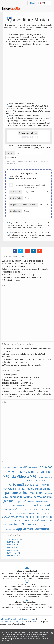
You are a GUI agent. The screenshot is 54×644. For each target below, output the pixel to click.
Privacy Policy (19, 622)
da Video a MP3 (24, 477)
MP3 (11, 179)
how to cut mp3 (43, 497)
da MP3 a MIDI (25, 472)
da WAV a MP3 (13, 556)
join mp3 (9, 501)
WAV (17, 179)
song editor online (21, 497)
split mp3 (22, 501)
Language (44, 3)
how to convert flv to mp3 (27, 520)
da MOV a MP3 (44, 477)
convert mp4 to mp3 (34, 514)
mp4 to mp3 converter (39, 517)
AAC (29, 179)
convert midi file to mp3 (37, 481)
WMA (35, 179)
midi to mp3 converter (23, 485)
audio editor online (39, 489)
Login (32, 3)
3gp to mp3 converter (33, 529)
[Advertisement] (26, 76)
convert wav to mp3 (21, 506)
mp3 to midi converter (20, 514)
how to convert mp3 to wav (38, 501)
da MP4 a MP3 (13, 548)
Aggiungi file (12, 157)
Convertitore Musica (17, 481)
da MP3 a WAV (28, 467)
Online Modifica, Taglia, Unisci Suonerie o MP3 (18, 619)
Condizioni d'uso (12, 164)
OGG (23, 179)
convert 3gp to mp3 (45, 525)
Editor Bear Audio (10, 467)
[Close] (52, 633)
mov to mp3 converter (23, 524)
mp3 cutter (37, 493)
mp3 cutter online (15, 493)
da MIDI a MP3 (13, 545)
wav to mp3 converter (26, 510)
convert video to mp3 (9, 521)
